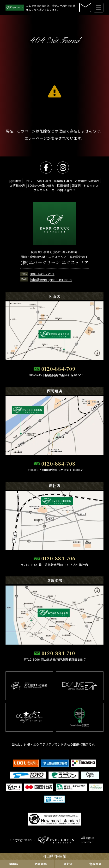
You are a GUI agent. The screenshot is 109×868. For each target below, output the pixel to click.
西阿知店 (41, 864)
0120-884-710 (58, 653)
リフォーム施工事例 (38, 181)
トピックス (91, 185)
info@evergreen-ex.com (51, 279)
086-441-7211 (42, 274)
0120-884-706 (58, 558)
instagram (63, 168)
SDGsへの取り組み (41, 185)
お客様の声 (18, 185)
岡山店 (13, 864)
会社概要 (15, 181)
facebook (46, 168)
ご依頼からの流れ (87, 181)
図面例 (76, 185)
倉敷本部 (95, 864)
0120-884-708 (58, 464)
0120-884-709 (58, 369)
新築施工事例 (63, 181)
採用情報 (63, 185)
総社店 (68, 864)
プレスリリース (44, 190)
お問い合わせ (66, 190)
